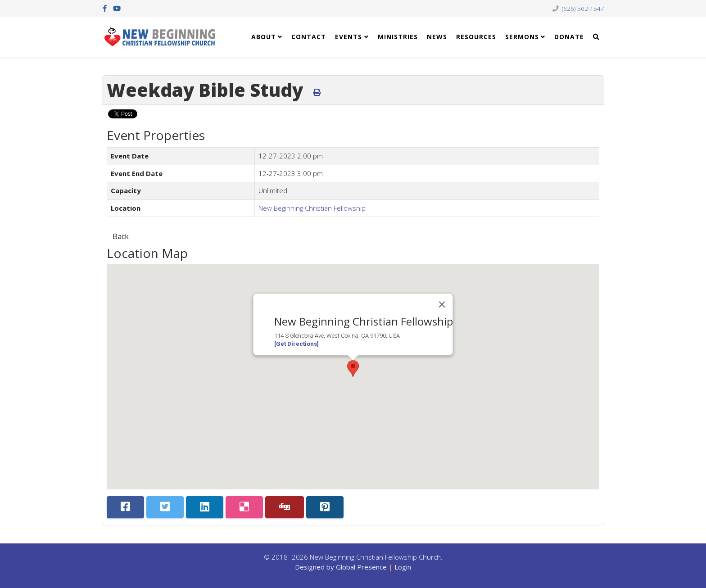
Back (121, 236)
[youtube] (117, 8)
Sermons (522, 37)
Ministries (398, 37)
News (437, 37)
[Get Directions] (296, 344)
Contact (309, 37)
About (264, 37)
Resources (476, 37)
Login (403, 567)
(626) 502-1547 (583, 9)
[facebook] (105, 8)
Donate (569, 37)
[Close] (442, 304)
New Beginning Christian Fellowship (312, 208)
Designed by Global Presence (341, 567)
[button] (353, 369)
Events (348, 37)
